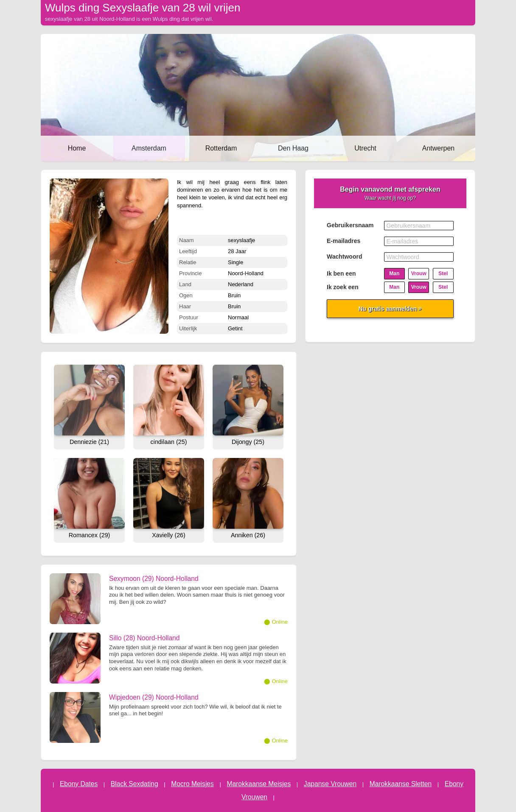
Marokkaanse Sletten (401, 784)
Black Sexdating (135, 784)
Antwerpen (439, 148)
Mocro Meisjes (192, 784)
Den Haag (293, 148)
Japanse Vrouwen (330, 784)
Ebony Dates (79, 784)
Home (77, 148)
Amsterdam (149, 148)
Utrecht (365, 148)
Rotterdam (221, 148)
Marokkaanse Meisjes (259, 784)
